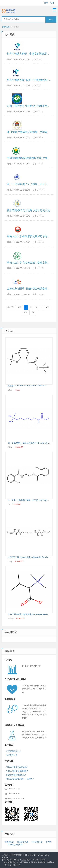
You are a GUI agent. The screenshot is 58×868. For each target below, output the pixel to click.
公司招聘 (33, 862)
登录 (46, 3)
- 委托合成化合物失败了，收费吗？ (19, 779)
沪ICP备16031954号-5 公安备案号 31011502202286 (24, 860)
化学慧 (48, 842)
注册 (52, 3)
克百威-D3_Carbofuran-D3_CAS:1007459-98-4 (27, 386)
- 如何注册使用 (11, 755)
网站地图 (17, 865)
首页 (19, 307)
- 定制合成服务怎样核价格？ (17, 767)
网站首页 (6, 27)
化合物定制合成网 (15, 845)
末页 (25, 312)
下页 (47, 307)
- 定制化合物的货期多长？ (16, 775)
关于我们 (24, 862)
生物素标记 (9, 842)
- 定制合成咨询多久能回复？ (17, 771)
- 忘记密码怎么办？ (13, 751)
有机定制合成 (23, 842)
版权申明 (42, 862)
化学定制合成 (37, 842)
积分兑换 (8, 865)
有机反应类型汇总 (11, 862)
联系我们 (51, 862)
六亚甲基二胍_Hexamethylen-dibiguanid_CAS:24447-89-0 (32, 557)
